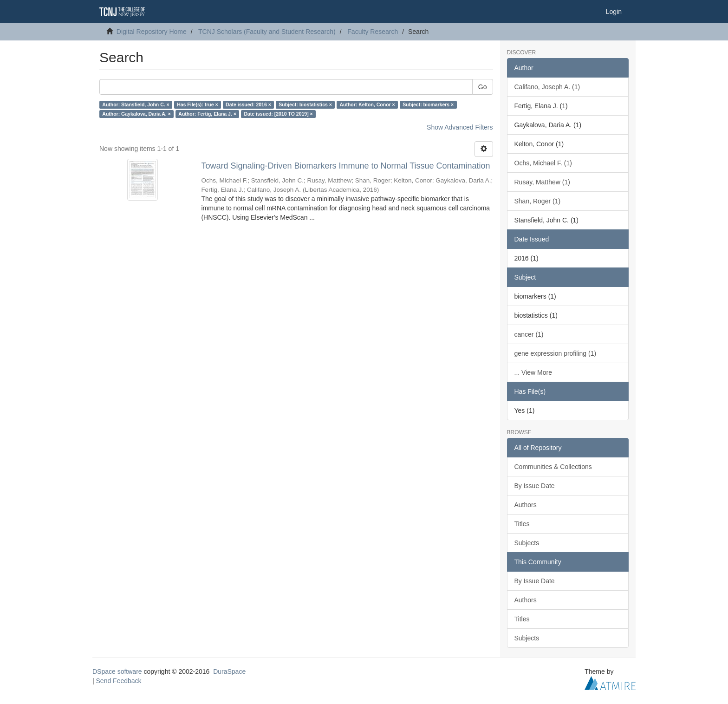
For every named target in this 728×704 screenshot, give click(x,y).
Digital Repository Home (152, 32)
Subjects (527, 543)
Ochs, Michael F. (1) (543, 163)
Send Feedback (119, 681)
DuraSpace (229, 671)
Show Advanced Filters (460, 127)
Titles (522, 524)
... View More (533, 372)
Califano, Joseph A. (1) (547, 87)
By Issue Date (535, 486)
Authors (526, 505)
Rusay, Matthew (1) (542, 182)
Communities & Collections (553, 467)
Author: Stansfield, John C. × (136, 104)
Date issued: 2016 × (248, 104)
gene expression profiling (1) (556, 353)
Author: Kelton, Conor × (367, 104)
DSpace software (117, 671)
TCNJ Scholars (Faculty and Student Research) (267, 32)
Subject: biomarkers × (428, 104)
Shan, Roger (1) (538, 201)
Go (483, 87)
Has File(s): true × (197, 104)
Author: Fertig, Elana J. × (207, 114)
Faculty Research (373, 32)
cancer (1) (529, 334)
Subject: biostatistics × (305, 104)
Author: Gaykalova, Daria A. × (136, 114)
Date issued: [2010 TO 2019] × (278, 114)
